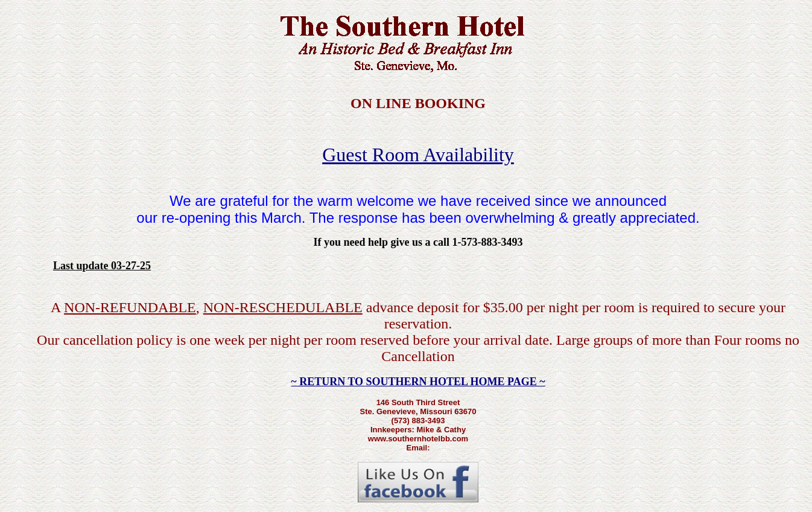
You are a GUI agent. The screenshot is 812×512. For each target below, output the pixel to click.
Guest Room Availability (418, 155)
